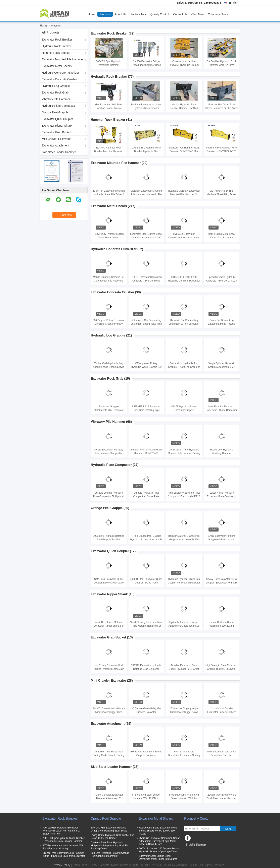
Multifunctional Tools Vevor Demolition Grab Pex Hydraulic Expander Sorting (222, 755)
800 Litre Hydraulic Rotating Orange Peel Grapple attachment (110, 854)
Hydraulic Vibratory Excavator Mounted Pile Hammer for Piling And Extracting (184, 194)
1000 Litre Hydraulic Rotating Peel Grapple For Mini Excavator (109, 540)
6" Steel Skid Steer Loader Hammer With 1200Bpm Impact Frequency (146, 798)
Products (105, 14)
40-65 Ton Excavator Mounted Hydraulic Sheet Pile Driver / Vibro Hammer (109, 194)
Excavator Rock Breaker (57, 40)
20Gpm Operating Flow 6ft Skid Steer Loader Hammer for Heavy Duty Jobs (222, 798)
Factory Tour (138, 14)
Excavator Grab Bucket (56, 132)
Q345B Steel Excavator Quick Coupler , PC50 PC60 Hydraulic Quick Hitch (146, 583)
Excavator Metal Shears (57, 66)
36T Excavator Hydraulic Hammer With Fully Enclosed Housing (63, 847)
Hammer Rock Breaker (56, 53)
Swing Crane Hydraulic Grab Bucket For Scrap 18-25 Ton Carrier (112, 837)
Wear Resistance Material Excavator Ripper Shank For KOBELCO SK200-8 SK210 (109, 626)
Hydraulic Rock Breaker (57, 46)
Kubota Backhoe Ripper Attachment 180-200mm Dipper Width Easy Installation (222, 626)
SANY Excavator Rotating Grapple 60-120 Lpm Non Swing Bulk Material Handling (222, 540)
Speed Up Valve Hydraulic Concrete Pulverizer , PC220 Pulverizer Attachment (222, 281)
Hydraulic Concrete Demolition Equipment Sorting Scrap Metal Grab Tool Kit (184, 755)
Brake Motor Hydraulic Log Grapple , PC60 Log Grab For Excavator (184, 367)
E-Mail (190, 845)
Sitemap (201, 845)
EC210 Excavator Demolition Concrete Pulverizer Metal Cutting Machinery (146, 281)
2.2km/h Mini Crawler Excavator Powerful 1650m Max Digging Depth (222, 712)
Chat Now (198, 14)
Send (228, 829)
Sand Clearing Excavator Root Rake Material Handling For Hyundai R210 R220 (146, 626)
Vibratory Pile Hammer (56, 99)
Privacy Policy (62, 865)
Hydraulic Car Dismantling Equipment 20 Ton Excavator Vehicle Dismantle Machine (184, 324)
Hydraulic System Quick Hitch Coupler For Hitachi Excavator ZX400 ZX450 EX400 (184, 583)
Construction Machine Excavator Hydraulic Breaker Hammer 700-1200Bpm (184, 65)
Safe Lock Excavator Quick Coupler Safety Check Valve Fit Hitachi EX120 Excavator (109, 583)
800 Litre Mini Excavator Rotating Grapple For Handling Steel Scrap (109, 829)
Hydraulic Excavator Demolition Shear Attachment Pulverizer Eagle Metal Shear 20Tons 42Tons (159, 841)
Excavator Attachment (55, 145)
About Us (121, 14)
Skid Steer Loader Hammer (59, 152)
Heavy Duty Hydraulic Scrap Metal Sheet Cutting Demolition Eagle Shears (109, 238)
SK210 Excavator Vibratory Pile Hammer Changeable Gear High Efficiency (109, 453)
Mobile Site (193, 850)
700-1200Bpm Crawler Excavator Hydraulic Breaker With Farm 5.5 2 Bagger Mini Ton (61, 831)
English (235, 3)
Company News (218, 14)
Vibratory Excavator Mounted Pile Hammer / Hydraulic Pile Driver (146, 194)
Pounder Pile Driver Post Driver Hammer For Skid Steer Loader (222, 108)
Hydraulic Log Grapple (56, 86)
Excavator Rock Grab (55, 92)
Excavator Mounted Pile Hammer (62, 59)
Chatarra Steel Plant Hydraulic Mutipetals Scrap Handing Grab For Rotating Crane (110, 846)
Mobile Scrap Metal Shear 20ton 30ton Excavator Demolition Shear (222, 238)
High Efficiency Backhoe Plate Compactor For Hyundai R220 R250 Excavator (184, 496)
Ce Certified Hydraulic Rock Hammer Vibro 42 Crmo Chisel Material (222, 65)
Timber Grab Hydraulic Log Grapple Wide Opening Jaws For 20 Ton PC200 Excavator (109, 367)
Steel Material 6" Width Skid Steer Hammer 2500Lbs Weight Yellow (184, 798)
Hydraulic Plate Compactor (59, 106)
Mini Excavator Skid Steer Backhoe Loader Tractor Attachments (109, 108)
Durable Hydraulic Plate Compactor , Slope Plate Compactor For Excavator (146, 496)
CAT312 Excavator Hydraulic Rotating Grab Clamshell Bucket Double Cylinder (146, 669)
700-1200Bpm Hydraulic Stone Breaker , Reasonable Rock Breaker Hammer (64, 840)
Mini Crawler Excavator (56, 139)
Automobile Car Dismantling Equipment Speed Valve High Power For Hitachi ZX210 (146, 324)
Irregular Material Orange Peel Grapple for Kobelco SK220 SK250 (184, 540)
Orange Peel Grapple (55, 112)
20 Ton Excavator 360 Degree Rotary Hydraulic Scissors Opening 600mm (159, 850)
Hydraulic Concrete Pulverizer (60, 73)
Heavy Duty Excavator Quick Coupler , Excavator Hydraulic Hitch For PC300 (222, 583)
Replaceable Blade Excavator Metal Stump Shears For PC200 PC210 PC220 (158, 831)
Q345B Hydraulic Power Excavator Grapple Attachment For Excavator (184, 410)
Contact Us (180, 14)
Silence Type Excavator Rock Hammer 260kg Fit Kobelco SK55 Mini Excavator (64, 854)
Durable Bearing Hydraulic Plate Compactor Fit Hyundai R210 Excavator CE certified (109, 496)
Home (91, 14)
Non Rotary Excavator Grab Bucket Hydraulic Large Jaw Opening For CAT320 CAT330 (109, 669)
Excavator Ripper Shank (57, 126)
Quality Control (160, 14)
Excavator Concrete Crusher (60, 79)
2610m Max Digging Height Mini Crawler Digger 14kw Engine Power (184, 712)
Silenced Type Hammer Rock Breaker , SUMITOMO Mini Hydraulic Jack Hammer (184, 151)
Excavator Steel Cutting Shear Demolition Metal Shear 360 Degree (146, 238)
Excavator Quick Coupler (57, 119)
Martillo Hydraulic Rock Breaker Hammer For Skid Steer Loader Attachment (184, 108)
